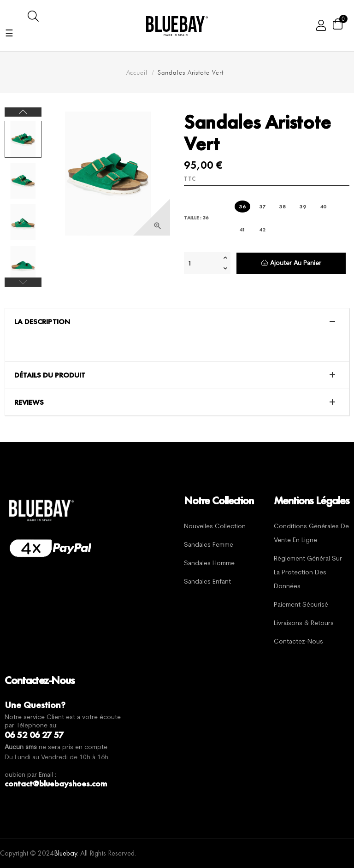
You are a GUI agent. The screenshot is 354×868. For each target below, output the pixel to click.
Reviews (29, 402)
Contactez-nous (298, 642)
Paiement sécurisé (301, 605)
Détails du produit (50, 375)
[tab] (177, 322)
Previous (23, 282)
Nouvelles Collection (215, 527)
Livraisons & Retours (304, 623)
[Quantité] (202, 263)
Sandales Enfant (207, 582)
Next (23, 112)
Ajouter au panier (291, 263)
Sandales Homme (209, 564)
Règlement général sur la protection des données (308, 573)
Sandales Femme (209, 545)
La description (42, 322)
